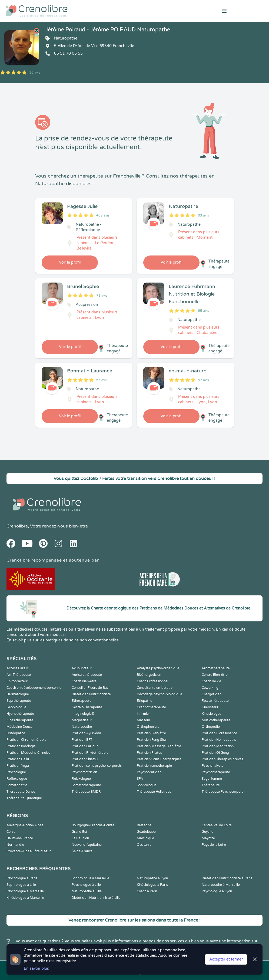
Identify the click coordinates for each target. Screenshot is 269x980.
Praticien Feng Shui (152, 740)
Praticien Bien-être (151, 733)
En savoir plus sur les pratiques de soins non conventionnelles (63, 640)
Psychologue (16, 772)
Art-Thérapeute (19, 675)
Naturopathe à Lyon (152, 878)
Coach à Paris (147, 891)
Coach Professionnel (152, 681)
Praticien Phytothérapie (90, 753)
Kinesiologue (212, 714)
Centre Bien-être (215, 675)
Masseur (144, 720)
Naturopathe (82, 727)
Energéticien (212, 694)
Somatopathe (17, 785)
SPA (140, 779)
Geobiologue (16, 707)
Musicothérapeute (216, 720)
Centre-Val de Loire (217, 825)
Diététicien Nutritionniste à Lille (96, 898)
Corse (11, 832)
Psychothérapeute (216, 772)
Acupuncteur (82, 668)
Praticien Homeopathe (219, 740)
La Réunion (80, 838)
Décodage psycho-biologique (160, 694)
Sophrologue (147, 785)
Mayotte (208, 838)
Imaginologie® (83, 714)
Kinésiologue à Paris (152, 885)
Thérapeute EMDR (86, 792)
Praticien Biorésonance (219, 733)
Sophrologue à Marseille (90, 878)
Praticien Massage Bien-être (159, 746)
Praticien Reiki (18, 759)
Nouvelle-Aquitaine (87, 845)
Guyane (207, 832)
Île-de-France (82, 851)
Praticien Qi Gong (215, 753)
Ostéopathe (16, 733)
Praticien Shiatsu (85, 759)
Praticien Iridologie (21, 746)
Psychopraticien (149, 772)
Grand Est (79, 832)
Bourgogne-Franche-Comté (93, 825)
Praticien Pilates (149, 753)
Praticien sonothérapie (154, 766)
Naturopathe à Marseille (221, 885)
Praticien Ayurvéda (86, 733)
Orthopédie (211, 727)
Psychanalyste (213, 766)
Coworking (210, 688)
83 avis (203, 215)
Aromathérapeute (216, 668)
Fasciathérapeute (215, 701)
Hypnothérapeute (20, 714)
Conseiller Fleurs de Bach (91, 688)
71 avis (102, 296)
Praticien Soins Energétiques (159, 759)
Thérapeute (211, 785)
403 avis (103, 215)
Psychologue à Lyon (217, 891)
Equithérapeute (19, 701)
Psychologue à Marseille (25, 891)
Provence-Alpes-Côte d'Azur (29, 851)
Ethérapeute (82, 701)
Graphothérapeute (151, 707)
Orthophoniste (148, 727)
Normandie (15, 845)
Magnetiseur (82, 720)
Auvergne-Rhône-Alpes (25, 825)
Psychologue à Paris (22, 878)
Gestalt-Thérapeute (87, 707)
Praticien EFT (82, 740)
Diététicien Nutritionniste (91, 694)
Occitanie (144, 845)
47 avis (203, 380)
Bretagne (144, 825)
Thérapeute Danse (21, 792)
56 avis (102, 380)
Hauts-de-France (20, 838)
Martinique (145, 838)
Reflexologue (17, 779)
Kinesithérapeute (20, 720)
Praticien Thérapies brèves (222, 759)
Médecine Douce (19, 727)
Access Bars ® (18, 668)
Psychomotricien (84, 772)
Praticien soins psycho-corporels (97, 766)
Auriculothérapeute (87, 675)
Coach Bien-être (84, 681)
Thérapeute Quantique (24, 798)
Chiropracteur (17, 681)
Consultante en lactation (156, 688)
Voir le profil (70, 262)
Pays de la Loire (214, 845)
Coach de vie (211, 681)
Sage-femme (212, 779)
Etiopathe (145, 701)
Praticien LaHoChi (85, 746)
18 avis (35, 73)
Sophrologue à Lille (21, 885)
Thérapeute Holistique (154, 792)
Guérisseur (210, 707)
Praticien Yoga (18, 766)
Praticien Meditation (218, 746)
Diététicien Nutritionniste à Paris (227, 878)
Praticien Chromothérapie (26, 740)
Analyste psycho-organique (158, 668)
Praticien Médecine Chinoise (28, 753)
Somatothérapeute (86, 785)
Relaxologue (81, 779)
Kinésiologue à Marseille (25, 898)
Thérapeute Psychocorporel (223, 792)
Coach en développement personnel (34, 688)
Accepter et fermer (226, 959)
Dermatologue (18, 694)
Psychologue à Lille (86, 885)
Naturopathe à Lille (87, 891)
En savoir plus (36, 968)
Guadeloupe (146, 832)
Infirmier (143, 714)
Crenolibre (17, 526)
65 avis (203, 311)
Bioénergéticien (149, 675)
